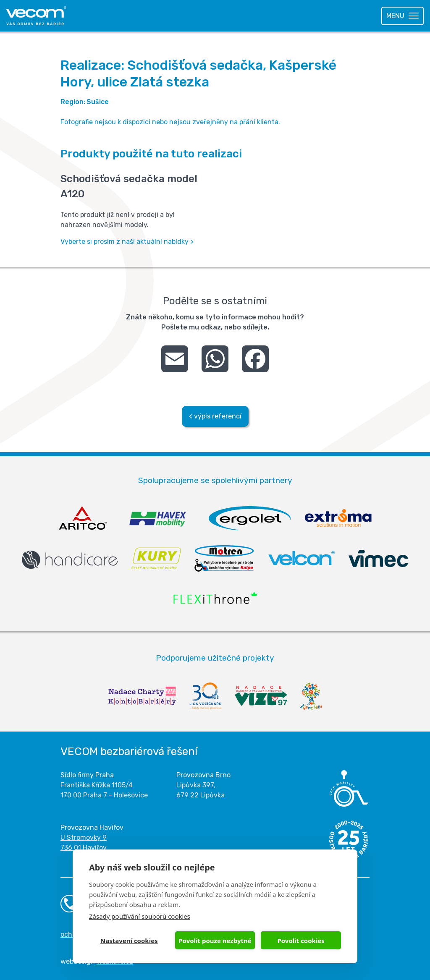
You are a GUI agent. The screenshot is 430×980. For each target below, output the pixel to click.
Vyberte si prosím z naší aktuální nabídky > (127, 242)
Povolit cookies (301, 941)
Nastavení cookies (129, 941)
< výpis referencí (215, 416)
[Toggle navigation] (402, 16)
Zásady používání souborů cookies (140, 916)
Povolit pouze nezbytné (215, 941)
